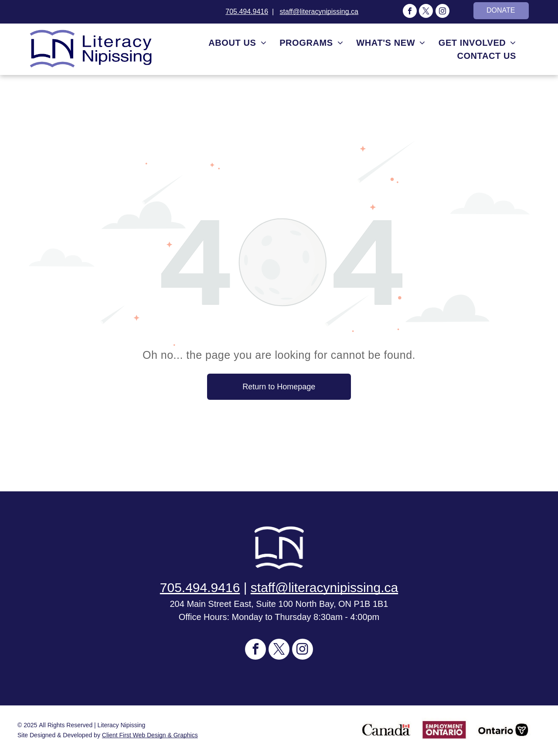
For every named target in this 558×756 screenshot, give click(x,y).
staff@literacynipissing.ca (319, 12)
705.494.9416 (247, 12)
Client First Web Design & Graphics (150, 735)
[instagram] (442, 12)
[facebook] (410, 12)
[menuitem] (237, 43)
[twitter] (426, 12)
